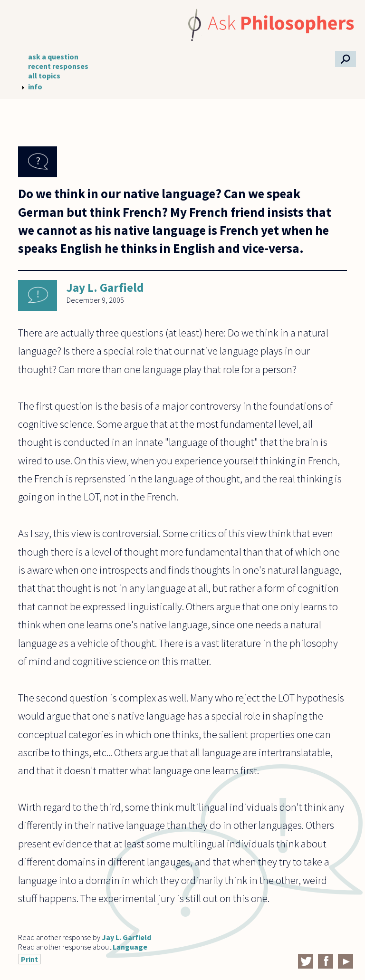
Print (29, 959)
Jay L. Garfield (105, 288)
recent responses (58, 66)
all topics (44, 76)
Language (130, 947)
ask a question (53, 57)
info (35, 86)
